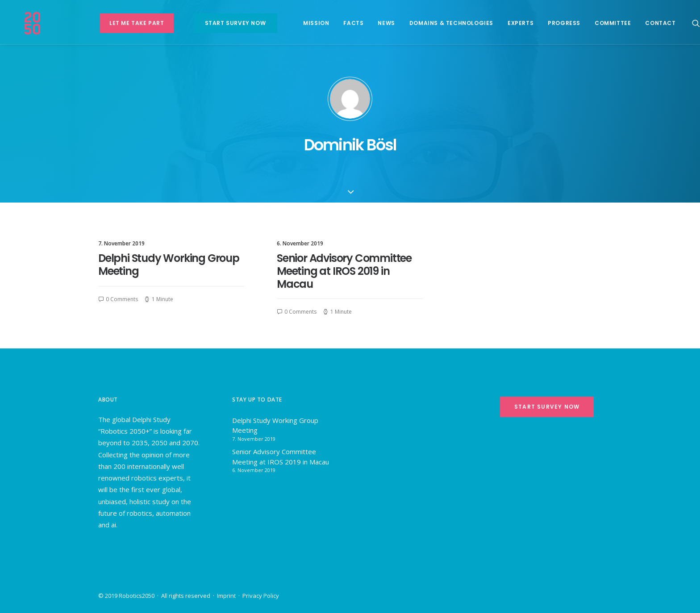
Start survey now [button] (547, 407)
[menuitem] (122, 23)
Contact (646, 23)
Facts (339, 23)
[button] (681, 23)
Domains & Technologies (436, 23)
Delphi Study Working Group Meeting (169, 265)
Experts (505, 23)
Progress (549, 23)
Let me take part (122, 23)
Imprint (226, 596)
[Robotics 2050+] (49, 23)
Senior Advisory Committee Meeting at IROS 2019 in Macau (344, 271)
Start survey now (220, 23)
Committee (598, 23)
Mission (301, 23)
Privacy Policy (261, 596)
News (371, 23)
